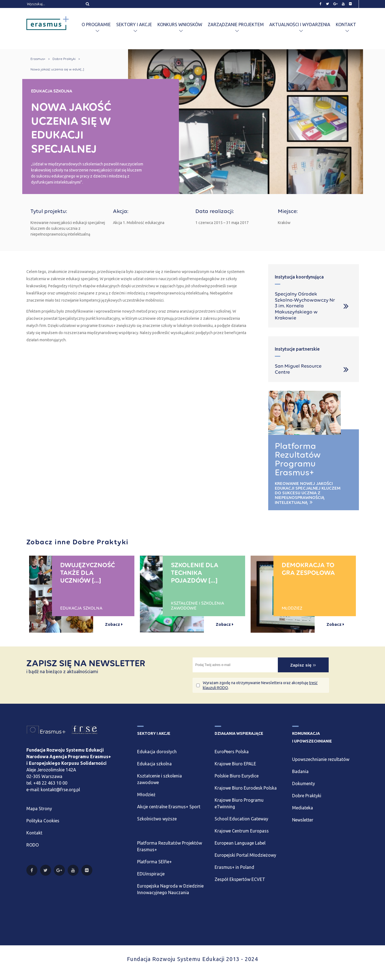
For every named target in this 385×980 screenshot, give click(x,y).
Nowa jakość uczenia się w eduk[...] (57, 69)
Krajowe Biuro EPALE (235, 764)
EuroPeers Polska (232, 752)
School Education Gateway (241, 819)
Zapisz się (303, 665)
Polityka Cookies (43, 821)
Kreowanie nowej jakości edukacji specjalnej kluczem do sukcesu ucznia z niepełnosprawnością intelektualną (308, 493)
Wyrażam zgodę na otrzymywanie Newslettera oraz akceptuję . (260, 685)
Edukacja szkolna (154, 764)
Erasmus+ (38, 59)
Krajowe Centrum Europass (242, 831)
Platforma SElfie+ (154, 862)
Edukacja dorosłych (157, 752)
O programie (96, 24)
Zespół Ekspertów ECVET (240, 879)
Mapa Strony (39, 809)
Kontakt (346, 24)
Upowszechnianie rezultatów (321, 759)
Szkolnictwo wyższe (157, 819)
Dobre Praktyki (64, 59)
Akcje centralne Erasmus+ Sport (169, 807)
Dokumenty (304, 784)
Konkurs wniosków (180, 24)
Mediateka (303, 808)
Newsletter (303, 820)
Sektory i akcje (134, 24)
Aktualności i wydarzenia (300, 24)
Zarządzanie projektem (236, 24)
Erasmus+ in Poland (234, 867)
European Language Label (240, 843)
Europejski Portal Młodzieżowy (245, 855)
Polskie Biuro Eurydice (237, 776)
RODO (33, 845)
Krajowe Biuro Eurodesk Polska (246, 788)
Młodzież (146, 795)
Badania (300, 771)
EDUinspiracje (151, 874)
